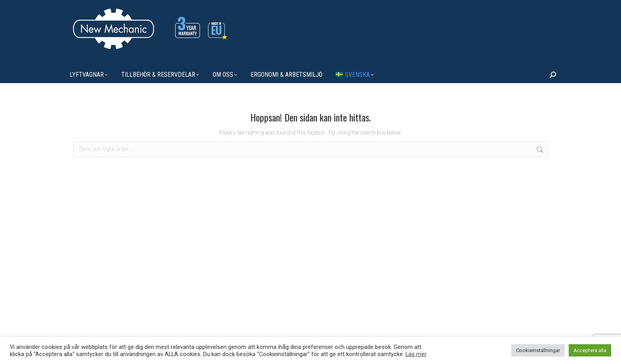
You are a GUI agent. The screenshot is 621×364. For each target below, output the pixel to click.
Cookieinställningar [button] (538, 350)
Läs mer (416, 354)
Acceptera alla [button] (590, 350)
